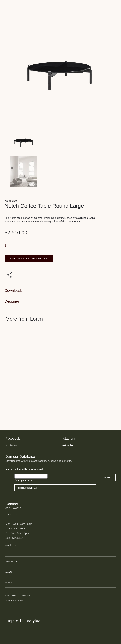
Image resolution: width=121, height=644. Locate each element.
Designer (12, 301)
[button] (6, 245)
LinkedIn (67, 445)
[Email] (55, 488)
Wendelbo (11, 201)
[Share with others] (10, 275)
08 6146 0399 (13, 508)
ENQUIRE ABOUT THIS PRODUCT (29, 258)
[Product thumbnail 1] (60, 172)
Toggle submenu (112, 562)
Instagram (68, 439)
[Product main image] (60, 141)
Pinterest (12, 445)
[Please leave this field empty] (31, 476)
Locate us (11, 514)
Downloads (14, 291)
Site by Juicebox (16, 600)
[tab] (60, 291)
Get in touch (12, 545)
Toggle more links (113, 601)
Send (107, 477)
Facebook (13, 439)
